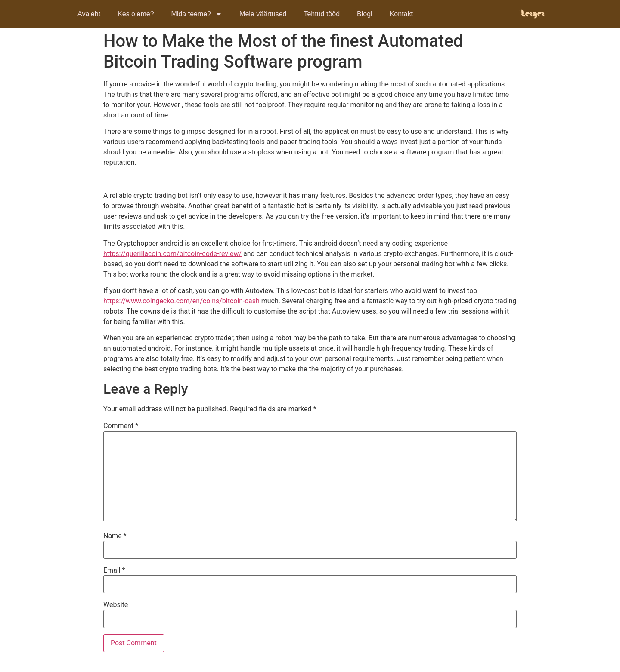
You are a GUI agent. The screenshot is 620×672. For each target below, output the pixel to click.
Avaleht (89, 14)
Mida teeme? (197, 14)
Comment (121, 426)
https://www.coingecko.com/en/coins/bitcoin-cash (181, 301)
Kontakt (401, 14)
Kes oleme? (136, 14)
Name (115, 536)
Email (114, 570)
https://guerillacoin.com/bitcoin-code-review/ (172, 254)
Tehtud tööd (322, 14)
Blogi (365, 14)
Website (116, 605)
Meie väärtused (263, 14)
